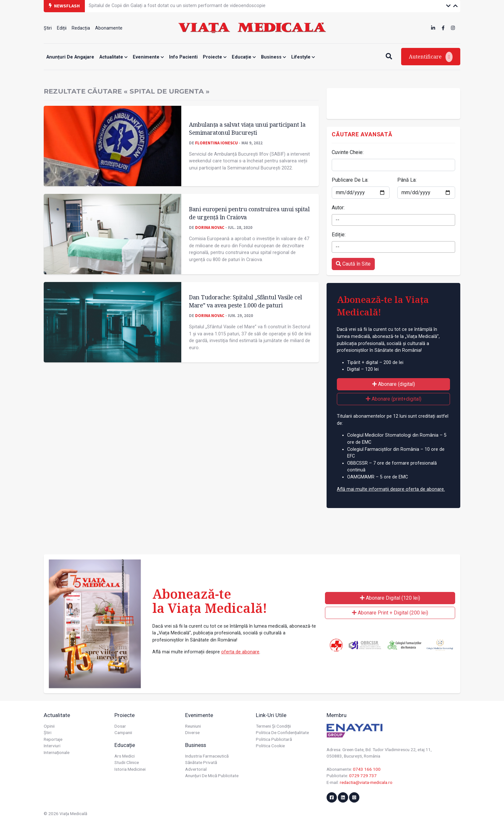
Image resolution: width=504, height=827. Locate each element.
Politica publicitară (274, 739)
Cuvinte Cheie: (348, 152)
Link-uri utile (271, 715)
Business (274, 57)
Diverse (192, 732)
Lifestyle (303, 57)
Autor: (338, 208)
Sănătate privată (201, 762)
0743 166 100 (367, 769)
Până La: (407, 180)
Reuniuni (193, 726)
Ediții (62, 28)
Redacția (81, 28)
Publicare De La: (350, 180)
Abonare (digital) (394, 384)
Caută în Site (353, 264)
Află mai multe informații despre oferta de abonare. (391, 489)
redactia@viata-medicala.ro (366, 782)
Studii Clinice (127, 762)
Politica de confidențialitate (282, 732)
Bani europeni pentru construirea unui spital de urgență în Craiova (249, 213)
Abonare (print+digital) (394, 399)
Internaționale (57, 752)
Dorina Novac (210, 227)
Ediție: (339, 235)
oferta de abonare (240, 652)
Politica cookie (270, 746)
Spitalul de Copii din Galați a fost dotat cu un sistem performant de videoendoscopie (177, 6)
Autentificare (431, 57)
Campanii (123, 732)
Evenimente (148, 57)
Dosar (120, 726)
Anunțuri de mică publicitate (212, 776)
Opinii (49, 726)
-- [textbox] (337, 220)
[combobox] (393, 220)
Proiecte (215, 57)
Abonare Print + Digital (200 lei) (390, 613)
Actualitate (113, 57)
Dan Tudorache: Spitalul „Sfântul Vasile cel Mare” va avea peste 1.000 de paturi (246, 301)
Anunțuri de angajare (70, 57)
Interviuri (52, 746)
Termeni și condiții (273, 726)
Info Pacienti (183, 57)
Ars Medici (125, 756)
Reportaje (53, 739)
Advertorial (196, 769)
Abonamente (109, 28)
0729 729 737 (363, 776)
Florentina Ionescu (216, 143)
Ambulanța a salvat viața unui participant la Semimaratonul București (247, 128)
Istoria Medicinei (130, 769)
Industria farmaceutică (207, 756)
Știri (48, 28)
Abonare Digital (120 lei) (390, 598)
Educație (244, 57)
